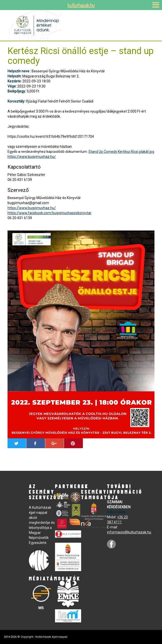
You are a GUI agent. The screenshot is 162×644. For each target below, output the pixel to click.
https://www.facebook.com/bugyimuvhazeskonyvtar (49, 213)
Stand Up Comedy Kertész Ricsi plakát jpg (121, 152)
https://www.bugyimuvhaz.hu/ (32, 157)
